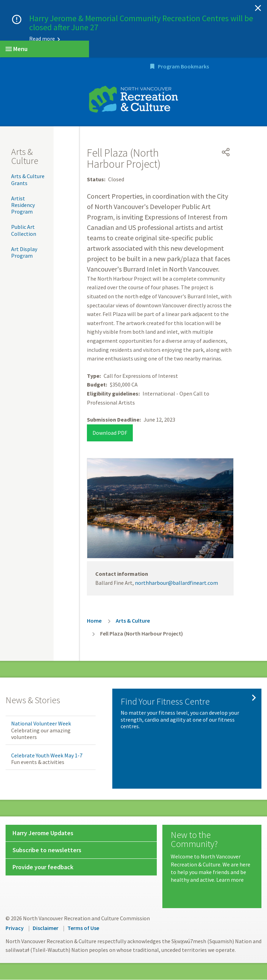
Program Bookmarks (225, 67)
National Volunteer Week (41, 724)
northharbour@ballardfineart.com (176, 583)
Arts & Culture (25, 157)
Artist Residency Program (23, 205)
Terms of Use (83, 928)
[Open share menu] (226, 153)
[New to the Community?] (212, 858)
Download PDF (110, 433)
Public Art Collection (24, 231)
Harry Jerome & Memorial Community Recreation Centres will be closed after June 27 (141, 23)
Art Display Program (24, 253)
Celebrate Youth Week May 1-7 (47, 756)
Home (94, 621)
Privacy (15, 928)
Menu (17, 49)
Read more (42, 39)
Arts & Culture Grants (28, 180)
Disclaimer (46, 928)
